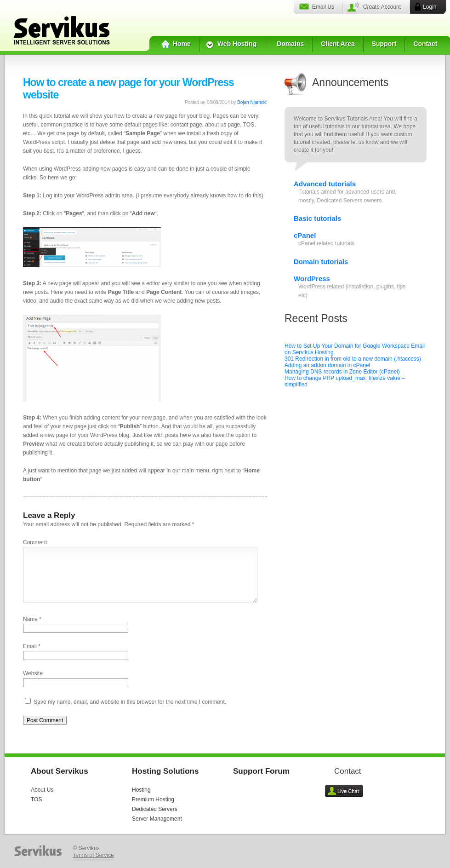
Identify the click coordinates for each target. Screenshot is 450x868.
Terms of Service (94, 855)
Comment (35, 542)
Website (33, 673)
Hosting (141, 790)
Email (30, 646)
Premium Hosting (153, 799)
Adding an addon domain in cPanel (327, 365)
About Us (42, 790)
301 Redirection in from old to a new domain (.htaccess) (353, 359)
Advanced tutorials (325, 184)
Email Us (323, 7)
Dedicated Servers (155, 809)
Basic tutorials (317, 218)
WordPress (312, 279)
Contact (425, 44)
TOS (36, 799)
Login (430, 7)
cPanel (305, 235)
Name (30, 619)
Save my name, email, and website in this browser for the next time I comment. (130, 702)
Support (384, 44)
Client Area (338, 44)
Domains (290, 44)
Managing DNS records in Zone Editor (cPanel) (342, 372)
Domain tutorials (321, 262)
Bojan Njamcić (252, 102)
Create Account (382, 7)
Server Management (157, 819)
